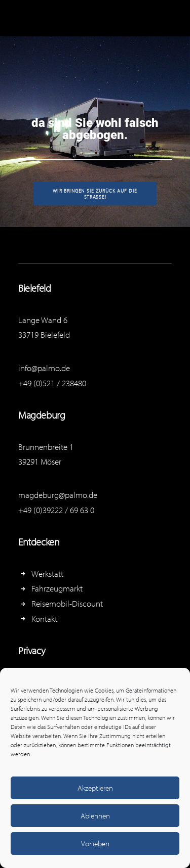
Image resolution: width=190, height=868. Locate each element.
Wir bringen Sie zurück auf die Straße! (96, 194)
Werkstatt (47, 574)
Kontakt (44, 619)
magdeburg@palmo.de (58, 495)
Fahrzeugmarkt (57, 588)
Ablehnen (95, 816)
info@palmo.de (44, 368)
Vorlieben (95, 843)
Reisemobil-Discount (67, 603)
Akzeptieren (95, 788)
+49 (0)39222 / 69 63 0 (56, 510)
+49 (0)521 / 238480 (52, 383)
